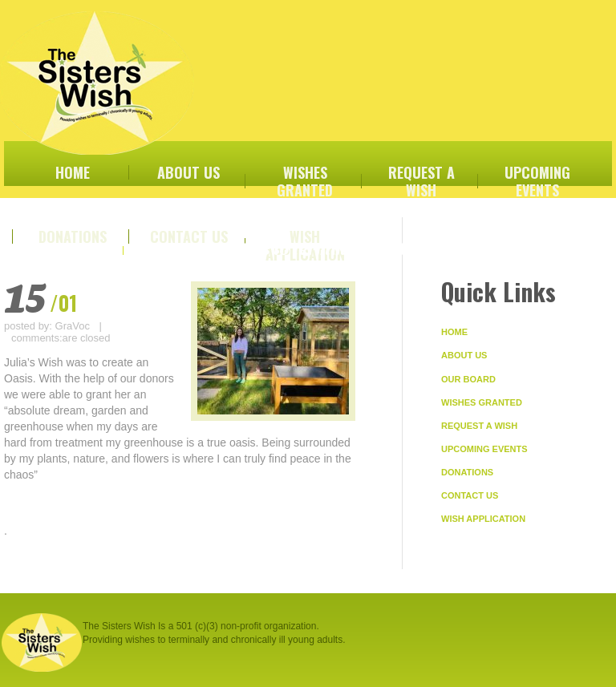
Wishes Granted (482, 402)
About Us (464, 355)
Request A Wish (479, 426)
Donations (467, 472)
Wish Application (483, 519)
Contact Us (470, 495)
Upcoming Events (484, 449)
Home (454, 332)
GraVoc (73, 326)
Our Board (468, 379)
